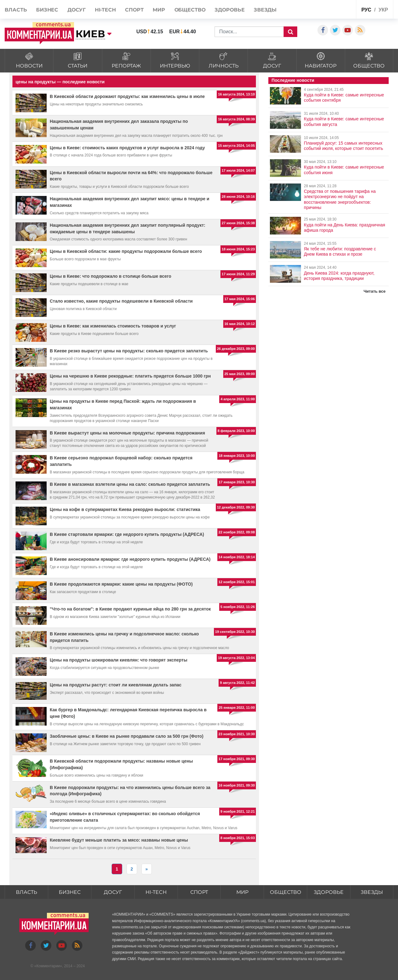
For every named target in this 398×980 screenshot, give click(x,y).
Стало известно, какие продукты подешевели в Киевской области (121, 301)
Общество (190, 10)
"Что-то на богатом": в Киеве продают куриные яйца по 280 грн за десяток (130, 609)
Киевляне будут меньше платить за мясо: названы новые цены (119, 840)
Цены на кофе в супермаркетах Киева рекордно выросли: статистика (125, 509)
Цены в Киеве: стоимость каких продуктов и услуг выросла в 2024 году (127, 148)
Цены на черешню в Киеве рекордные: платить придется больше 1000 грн (130, 376)
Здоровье (229, 10)
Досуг (77, 10)
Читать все (375, 291)
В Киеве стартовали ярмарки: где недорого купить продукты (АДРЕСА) (127, 534)
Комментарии (48, 966)
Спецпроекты (336, 9)
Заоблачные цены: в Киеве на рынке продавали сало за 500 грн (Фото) (127, 736)
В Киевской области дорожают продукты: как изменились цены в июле (127, 96)
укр (383, 10)
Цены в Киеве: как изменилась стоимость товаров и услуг (113, 326)
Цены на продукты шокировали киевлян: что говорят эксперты (118, 660)
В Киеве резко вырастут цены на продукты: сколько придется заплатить (129, 351)
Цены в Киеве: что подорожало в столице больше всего (111, 276)
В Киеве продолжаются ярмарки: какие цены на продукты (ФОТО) (121, 584)
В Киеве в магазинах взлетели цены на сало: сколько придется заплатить (130, 484)
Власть (16, 10)
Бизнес (47, 10)
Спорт (134, 10)
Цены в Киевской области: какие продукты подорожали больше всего (126, 251)
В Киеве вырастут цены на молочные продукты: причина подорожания (127, 433)
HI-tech (105, 10)
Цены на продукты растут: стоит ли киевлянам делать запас (116, 685)
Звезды (265, 10)
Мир (159, 10)
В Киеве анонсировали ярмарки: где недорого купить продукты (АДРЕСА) (130, 559)
